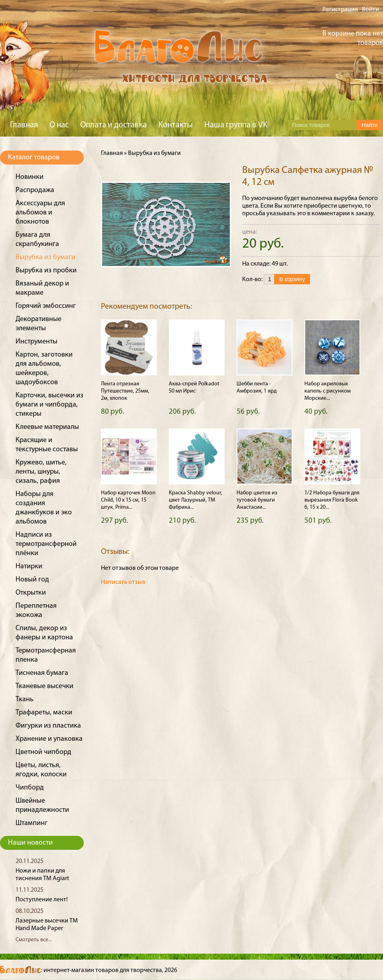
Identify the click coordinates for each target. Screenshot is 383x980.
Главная (24, 125)
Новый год (32, 580)
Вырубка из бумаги (45, 257)
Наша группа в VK (236, 125)
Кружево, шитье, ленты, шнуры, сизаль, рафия (41, 472)
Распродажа (35, 190)
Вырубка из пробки (46, 271)
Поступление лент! (42, 900)
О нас (59, 125)
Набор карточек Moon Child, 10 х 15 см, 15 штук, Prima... (128, 500)
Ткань (25, 699)
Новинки (30, 177)
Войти (370, 10)
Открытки (31, 593)
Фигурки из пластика (48, 726)
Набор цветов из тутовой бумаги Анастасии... (257, 500)
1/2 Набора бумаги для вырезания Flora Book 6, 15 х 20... (332, 500)
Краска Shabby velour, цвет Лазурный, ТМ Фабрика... (195, 500)
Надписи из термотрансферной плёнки (46, 544)
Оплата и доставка (114, 125)
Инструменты (37, 342)
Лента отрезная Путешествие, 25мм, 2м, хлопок (125, 391)
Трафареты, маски (44, 713)
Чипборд (30, 788)
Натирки (29, 566)
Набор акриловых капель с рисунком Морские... (328, 391)
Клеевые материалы (47, 427)
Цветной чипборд (43, 752)
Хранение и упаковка (49, 739)
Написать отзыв (123, 582)
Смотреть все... (34, 940)
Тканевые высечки (44, 686)
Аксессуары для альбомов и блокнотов (40, 213)
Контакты (176, 125)
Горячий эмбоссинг (46, 306)
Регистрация (340, 10)
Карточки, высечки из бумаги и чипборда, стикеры (49, 405)
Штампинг (32, 823)
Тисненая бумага (42, 673)
